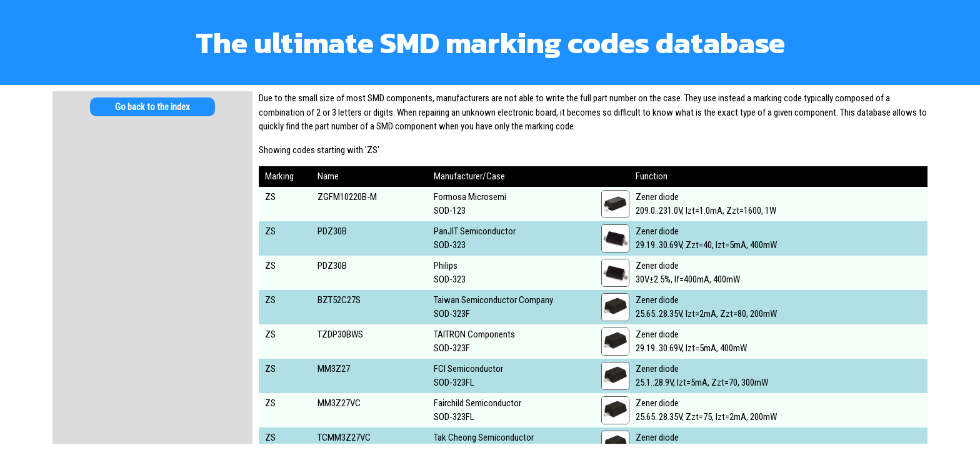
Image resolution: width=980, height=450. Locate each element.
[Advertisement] (152, 225)
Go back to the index (152, 107)
